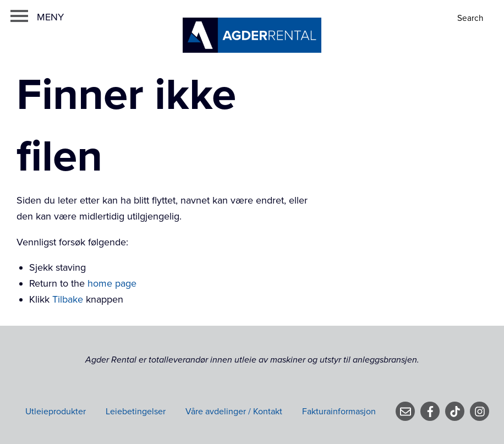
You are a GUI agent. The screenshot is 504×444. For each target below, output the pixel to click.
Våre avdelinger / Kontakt (234, 412)
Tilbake (68, 299)
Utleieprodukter (56, 412)
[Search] (471, 18)
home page (112, 283)
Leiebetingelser (136, 412)
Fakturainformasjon (339, 412)
